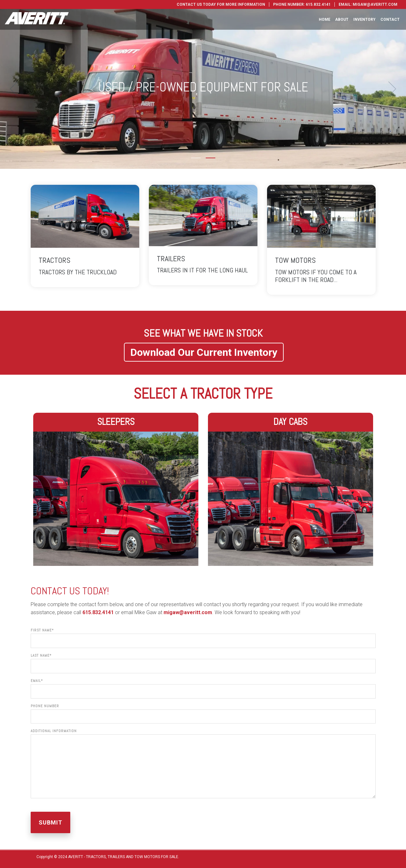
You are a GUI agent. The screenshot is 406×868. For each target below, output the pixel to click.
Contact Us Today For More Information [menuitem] (221, 4)
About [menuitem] (342, 20)
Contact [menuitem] (390, 20)
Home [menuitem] (325, 20)
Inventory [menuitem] (364, 20)
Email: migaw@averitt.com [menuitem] (368, 4)
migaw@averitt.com (188, 612)
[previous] (16, 89)
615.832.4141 (98, 612)
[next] (390, 89)
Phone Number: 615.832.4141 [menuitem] (302, 4)
